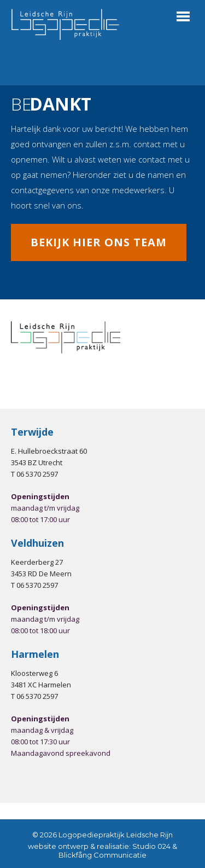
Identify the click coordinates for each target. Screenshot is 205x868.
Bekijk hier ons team (99, 242)
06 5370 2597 (37, 474)
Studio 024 (151, 846)
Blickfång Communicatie (102, 855)
